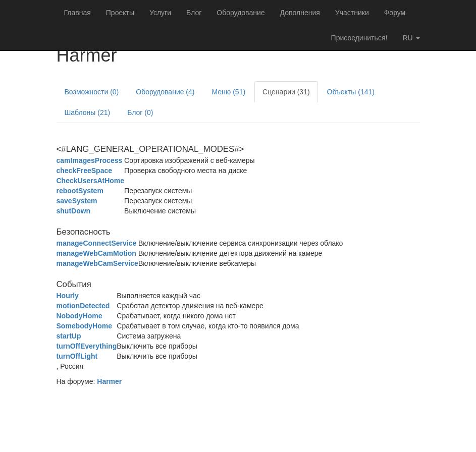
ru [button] (411, 38)
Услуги (160, 13)
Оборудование (241, 13)
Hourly (68, 296)
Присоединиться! (359, 38)
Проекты (120, 13)
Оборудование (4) (165, 92)
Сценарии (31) (286, 92)
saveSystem (77, 201)
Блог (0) (140, 112)
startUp (69, 336)
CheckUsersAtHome (91, 181)
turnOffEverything (87, 346)
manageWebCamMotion (96, 253)
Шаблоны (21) (88, 112)
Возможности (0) (92, 92)
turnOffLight (77, 356)
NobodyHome (80, 316)
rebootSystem (80, 191)
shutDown (74, 211)
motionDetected (83, 306)
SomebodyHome (84, 326)
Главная (77, 13)
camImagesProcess (90, 160)
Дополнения (300, 13)
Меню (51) (228, 92)
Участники (352, 13)
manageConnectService (97, 243)
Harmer (109, 381)
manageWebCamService (97, 263)
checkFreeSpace (85, 171)
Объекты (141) (351, 92)
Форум (395, 13)
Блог (194, 13)
